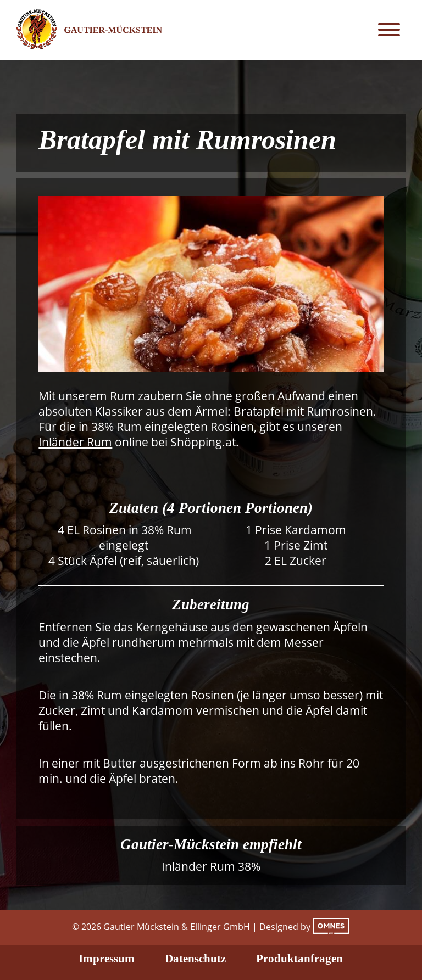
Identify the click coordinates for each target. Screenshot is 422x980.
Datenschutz (195, 959)
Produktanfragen (299, 959)
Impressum (107, 959)
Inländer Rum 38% (211, 866)
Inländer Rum (75, 442)
